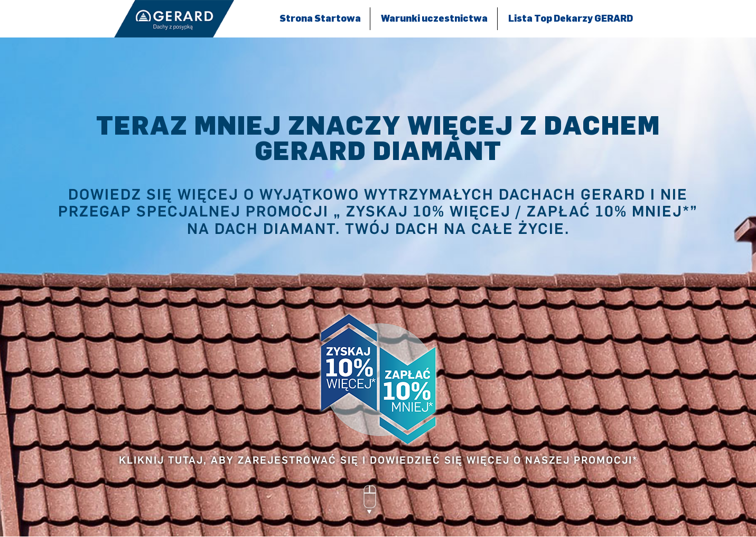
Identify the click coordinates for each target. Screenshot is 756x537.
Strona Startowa (320, 18)
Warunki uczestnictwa (434, 18)
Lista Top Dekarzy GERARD (571, 18)
